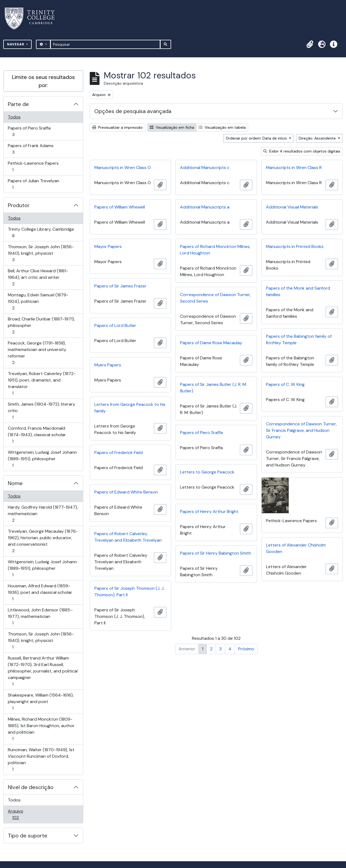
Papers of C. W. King (285, 384)
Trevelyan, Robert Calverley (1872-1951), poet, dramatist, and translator (42, 383)
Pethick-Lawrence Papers (33, 166)
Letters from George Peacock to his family (130, 408)
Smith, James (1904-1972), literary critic (41, 411)
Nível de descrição (31, 787)
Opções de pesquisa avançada (133, 111)
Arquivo (23, 814)
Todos (14, 117)
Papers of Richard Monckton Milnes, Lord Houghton (215, 250)
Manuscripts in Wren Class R (294, 168)
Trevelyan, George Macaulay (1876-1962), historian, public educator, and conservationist (43, 541)
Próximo (246, 649)
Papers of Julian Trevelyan (33, 184)
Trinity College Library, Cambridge (41, 232)
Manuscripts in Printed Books (295, 246)
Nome (15, 483)
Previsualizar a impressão (117, 127)
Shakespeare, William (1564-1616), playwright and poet (41, 702)
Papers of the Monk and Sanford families (298, 291)
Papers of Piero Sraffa (29, 131)
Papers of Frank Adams (31, 149)
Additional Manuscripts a (205, 207)
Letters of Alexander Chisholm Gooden (296, 548)
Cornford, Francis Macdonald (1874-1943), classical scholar (37, 435)
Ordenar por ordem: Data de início (257, 138)
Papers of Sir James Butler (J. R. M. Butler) (213, 388)
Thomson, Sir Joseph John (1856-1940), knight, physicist (41, 253)
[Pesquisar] (105, 44)
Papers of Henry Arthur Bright (209, 511)
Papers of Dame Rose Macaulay (211, 343)
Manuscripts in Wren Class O (123, 168)
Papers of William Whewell (120, 207)
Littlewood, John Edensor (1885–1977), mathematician (40, 616)
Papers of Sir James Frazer (120, 286)
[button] (310, 44)
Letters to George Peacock (207, 472)
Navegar (16, 44)
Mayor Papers (108, 246)
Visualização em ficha (172, 127)
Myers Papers (108, 365)
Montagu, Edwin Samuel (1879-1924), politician (38, 301)
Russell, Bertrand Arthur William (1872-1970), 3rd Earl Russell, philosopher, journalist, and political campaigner (43, 671)
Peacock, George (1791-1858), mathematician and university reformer (37, 353)
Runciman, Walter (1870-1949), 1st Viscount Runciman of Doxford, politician (41, 759)
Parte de (18, 104)
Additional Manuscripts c (205, 168)
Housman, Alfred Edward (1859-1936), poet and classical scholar (40, 592)
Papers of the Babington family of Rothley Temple (299, 339)
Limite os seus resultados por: (43, 81)
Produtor (19, 205)
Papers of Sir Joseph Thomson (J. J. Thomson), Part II (129, 592)
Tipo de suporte (28, 836)
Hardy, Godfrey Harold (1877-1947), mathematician (43, 514)
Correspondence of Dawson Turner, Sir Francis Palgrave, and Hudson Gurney (301, 430)
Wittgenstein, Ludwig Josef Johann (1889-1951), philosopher (42, 459)
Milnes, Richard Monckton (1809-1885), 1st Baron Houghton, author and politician (41, 729)
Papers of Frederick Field (119, 453)
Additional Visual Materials (292, 207)
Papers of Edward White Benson (126, 492)
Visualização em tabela (222, 127)
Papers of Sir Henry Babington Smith (216, 553)
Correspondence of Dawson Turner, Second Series (215, 298)
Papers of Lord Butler (115, 325)
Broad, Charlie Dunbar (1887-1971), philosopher (41, 325)
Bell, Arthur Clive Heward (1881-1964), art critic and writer (38, 277)
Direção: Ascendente (318, 138)
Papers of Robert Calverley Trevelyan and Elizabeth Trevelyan (128, 537)
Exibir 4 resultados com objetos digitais (302, 151)
